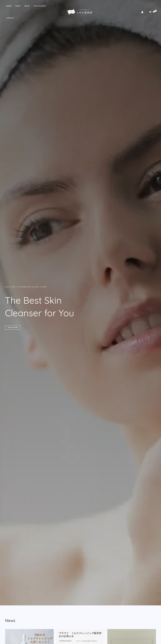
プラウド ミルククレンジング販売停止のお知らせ (80, 635)
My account (38, 6)
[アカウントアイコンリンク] (142, 6)
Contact (52, 6)
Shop (17, 6)
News (25, 6)
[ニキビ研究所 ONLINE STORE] (79, 6)
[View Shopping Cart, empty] (152, 6)
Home (8, 6)
